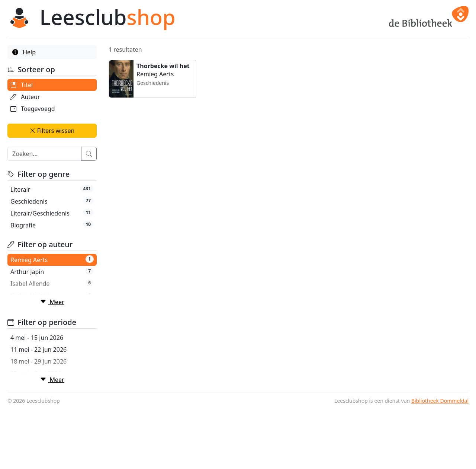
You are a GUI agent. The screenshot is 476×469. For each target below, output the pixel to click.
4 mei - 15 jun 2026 (37, 368)
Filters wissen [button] (52, 131)
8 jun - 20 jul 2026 (35, 428)
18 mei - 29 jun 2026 (38, 392)
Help (24, 52)
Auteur (25, 97)
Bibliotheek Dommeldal (440, 462)
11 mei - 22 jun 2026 (38, 380)
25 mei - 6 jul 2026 (36, 404)
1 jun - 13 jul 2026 (35, 416)
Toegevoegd (33, 109)
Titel (22, 85)
